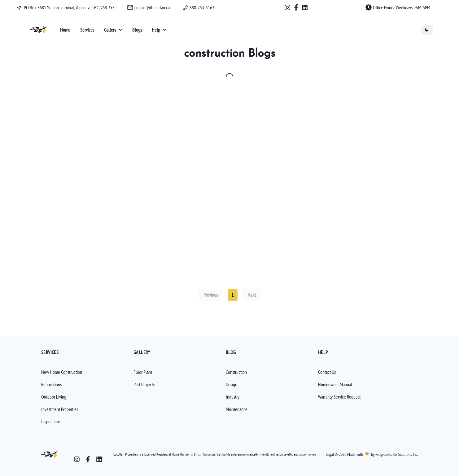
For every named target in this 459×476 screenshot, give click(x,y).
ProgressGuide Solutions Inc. (396, 454)
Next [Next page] (252, 295)
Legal (330, 454)
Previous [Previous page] (211, 295)
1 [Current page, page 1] (232, 295)
